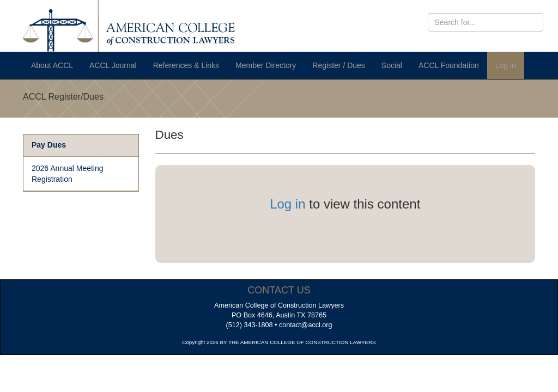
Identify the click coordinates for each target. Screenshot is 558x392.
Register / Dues (338, 65)
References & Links (186, 65)
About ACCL (52, 65)
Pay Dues (49, 145)
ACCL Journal (113, 65)
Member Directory (266, 65)
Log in (506, 65)
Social (392, 65)
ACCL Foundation (449, 65)
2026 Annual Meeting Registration (68, 174)
